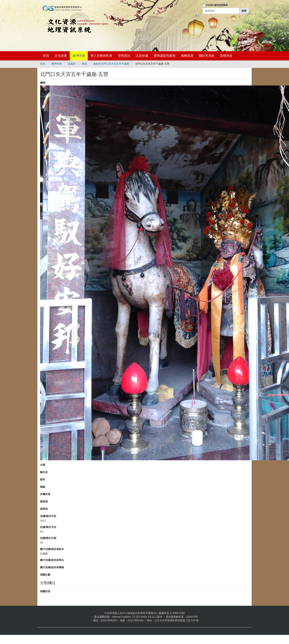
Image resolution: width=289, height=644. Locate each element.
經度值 (44, 501)
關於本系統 (207, 56)
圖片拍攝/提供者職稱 (52, 567)
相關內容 (45, 591)
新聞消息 (226, 56)
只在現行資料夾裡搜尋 (217, 5)
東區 (84, 64)
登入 (197, 16)
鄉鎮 (43, 487)
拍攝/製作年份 (48, 516)
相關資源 (187, 56)
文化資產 (61, 56)
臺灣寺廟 (79, 56)
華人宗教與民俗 (101, 56)
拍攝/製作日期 (48, 538)
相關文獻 (45, 575)
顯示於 (44, 472)
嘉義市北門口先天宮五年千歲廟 (111, 64)
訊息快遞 (142, 56)
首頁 (46, 56)
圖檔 (43, 83)
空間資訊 (124, 56)
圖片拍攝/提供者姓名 (52, 549)
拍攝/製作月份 (48, 527)
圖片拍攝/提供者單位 (52, 560)
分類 (43, 465)
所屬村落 (45, 494)
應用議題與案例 (165, 56)
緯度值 (44, 509)
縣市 (43, 479)
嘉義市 (72, 64)
